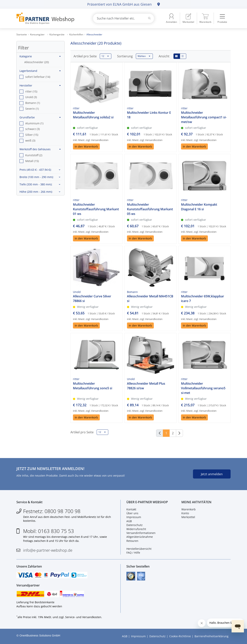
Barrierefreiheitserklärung (211, 636)
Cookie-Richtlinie (180, 636)
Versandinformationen (141, 533)
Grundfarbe (40, 117)
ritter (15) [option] (31, 91)
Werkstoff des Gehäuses (40, 149)
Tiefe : (36, 184)
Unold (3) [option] (31, 97)
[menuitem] (188, 18)
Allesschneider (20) (37, 62)
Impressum (134, 517)
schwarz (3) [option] (33, 129)
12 (105, 56)
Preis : (36, 170)
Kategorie (40, 56)
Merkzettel (188, 517)
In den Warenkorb (86, 146)
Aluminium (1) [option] (34, 123)
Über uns (132, 513)
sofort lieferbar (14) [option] (38, 77)
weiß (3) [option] (30, 140)
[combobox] (123, 18)
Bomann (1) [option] (33, 103)
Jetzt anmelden (212, 474)
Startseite (22, 34)
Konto (185, 513)
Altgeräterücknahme (140, 537)
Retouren (132, 541)
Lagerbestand (40, 71)
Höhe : (36, 192)
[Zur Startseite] (50, 18)
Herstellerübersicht (139, 549)
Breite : (37, 177)
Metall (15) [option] (32, 161)
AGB (129, 521)
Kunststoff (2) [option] (34, 155)
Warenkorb (189, 509)
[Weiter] (179, 433)
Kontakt (131, 509)
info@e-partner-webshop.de (48, 550)
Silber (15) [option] (32, 135)
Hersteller (40, 85)
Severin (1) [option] (32, 109)
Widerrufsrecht (136, 529)
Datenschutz (134, 525)
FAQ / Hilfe (133, 553)
